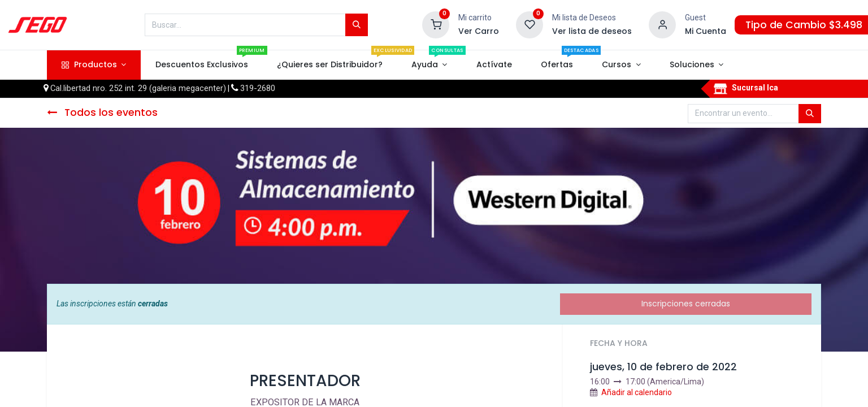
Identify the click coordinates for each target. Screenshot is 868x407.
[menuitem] (201, 65)
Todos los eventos (102, 112)
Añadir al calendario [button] (637, 392)
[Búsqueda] (357, 25)
